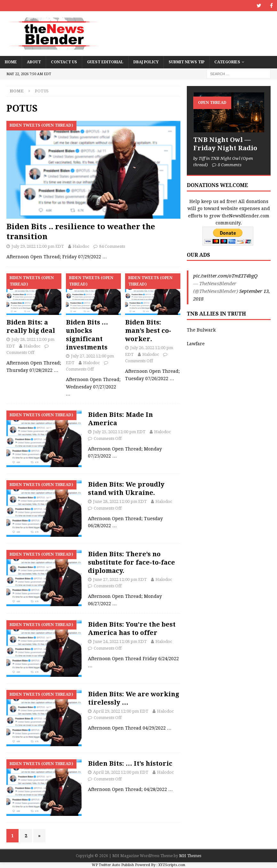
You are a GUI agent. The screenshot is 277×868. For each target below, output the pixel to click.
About (34, 62)
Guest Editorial (105, 62)
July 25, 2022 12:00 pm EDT (119, 432)
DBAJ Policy (146, 62)
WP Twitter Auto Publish (113, 865)
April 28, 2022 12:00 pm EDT (121, 772)
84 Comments (112, 246)
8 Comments (230, 165)
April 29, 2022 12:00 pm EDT (121, 711)
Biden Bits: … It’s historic (130, 763)
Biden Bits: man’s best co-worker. (148, 331)
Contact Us (64, 62)
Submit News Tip (186, 62)
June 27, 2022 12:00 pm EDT (120, 579)
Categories (227, 62)
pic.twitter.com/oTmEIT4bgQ (225, 276)
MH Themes (190, 856)
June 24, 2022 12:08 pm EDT (120, 641)
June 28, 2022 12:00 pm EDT (120, 501)
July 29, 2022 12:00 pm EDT (38, 246)
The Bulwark (201, 330)
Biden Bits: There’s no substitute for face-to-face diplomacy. (131, 562)
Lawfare (196, 344)
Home (11, 62)
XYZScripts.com (172, 865)
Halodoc (81, 246)
